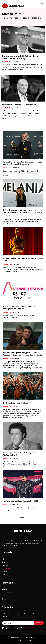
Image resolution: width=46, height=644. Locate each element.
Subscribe (39, 623)
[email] (18, 623)
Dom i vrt (8, 18)
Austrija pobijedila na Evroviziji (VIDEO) (21, 501)
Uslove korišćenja (30, 628)
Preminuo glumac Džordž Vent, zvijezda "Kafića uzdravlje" (21, 454)
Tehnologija (35, 18)
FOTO (17, 18)
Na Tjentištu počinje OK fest (15, 403)
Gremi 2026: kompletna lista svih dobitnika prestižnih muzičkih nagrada (23, 163)
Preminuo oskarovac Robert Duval (19, 105)
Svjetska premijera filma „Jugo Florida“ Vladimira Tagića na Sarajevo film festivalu (22, 354)
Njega (24, 18)
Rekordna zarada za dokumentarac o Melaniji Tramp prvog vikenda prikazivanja (23, 211)
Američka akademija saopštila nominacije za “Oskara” (23, 260)
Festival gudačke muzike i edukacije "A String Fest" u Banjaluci (20, 308)
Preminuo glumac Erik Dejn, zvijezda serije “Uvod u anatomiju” (20, 57)
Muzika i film (6, 62)
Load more (23, 517)
